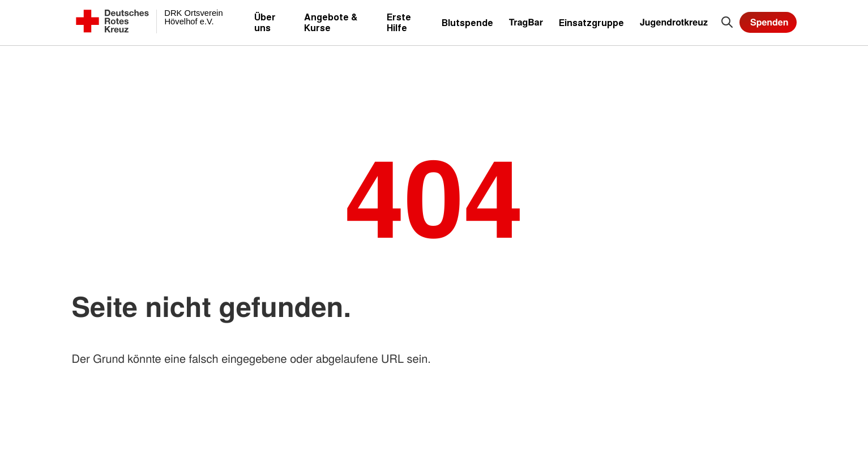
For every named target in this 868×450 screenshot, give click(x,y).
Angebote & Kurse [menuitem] (331, 22)
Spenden (769, 22)
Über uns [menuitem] (265, 22)
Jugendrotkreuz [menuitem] (674, 22)
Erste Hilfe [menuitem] (399, 22)
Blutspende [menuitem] (467, 22)
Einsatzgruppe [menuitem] (591, 22)
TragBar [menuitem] (526, 22)
